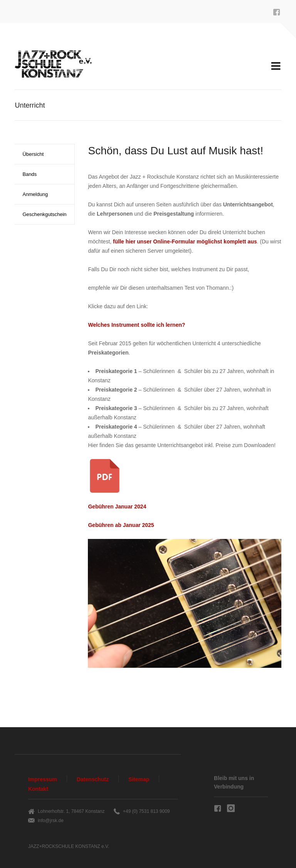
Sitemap (139, 779)
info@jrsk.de (51, 821)
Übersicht (33, 154)
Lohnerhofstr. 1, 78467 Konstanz (71, 811)
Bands (29, 174)
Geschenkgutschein (44, 214)
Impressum (43, 779)
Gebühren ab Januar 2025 (121, 525)
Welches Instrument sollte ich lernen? (136, 325)
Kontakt (38, 789)
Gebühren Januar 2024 (117, 507)
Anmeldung (35, 194)
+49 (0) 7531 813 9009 (146, 811)
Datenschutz (93, 779)
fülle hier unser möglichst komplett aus (185, 241)
